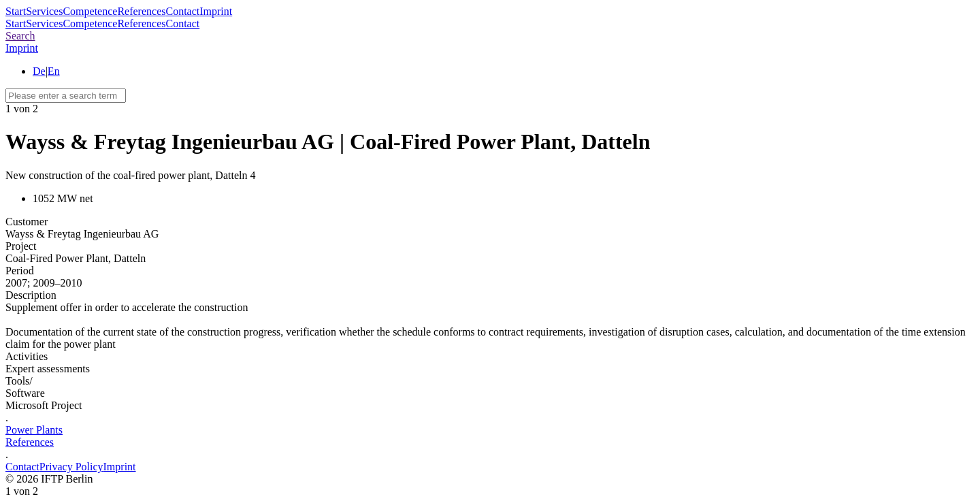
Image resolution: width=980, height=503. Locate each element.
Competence (90, 11)
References (141, 11)
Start (16, 11)
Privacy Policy (71, 467)
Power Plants (34, 430)
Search (20, 36)
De (39, 71)
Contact (182, 11)
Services (44, 11)
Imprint (216, 11)
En (54, 71)
